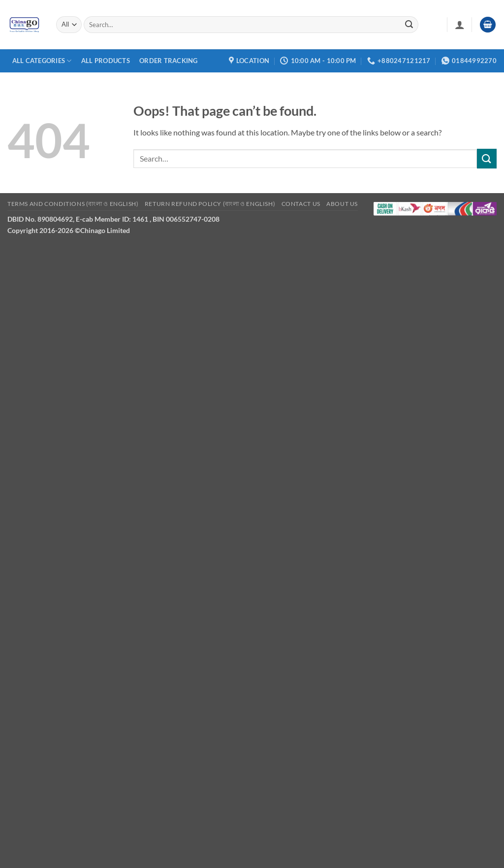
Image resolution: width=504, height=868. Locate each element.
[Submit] (409, 25)
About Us (342, 204)
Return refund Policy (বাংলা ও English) (210, 204)
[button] (460, 25)
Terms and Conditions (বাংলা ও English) (73, 204)
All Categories (42, 61)
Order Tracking (169, 61)
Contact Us (301, 204)
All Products (106, 61)
